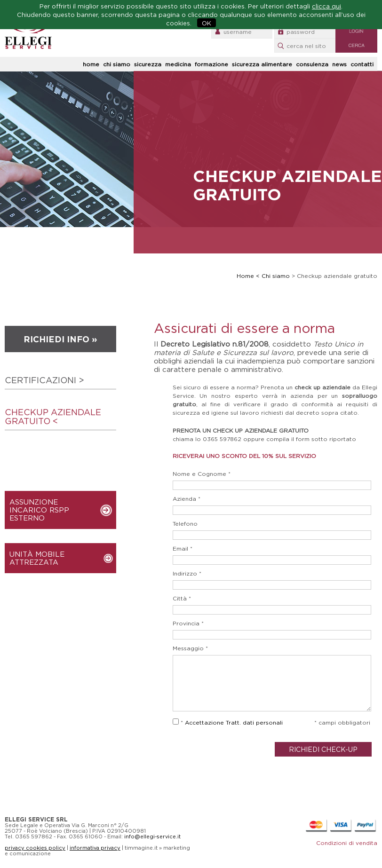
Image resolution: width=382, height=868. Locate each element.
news (339, 64)
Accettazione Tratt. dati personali (234, 722)
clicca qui (326, 6)
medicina (178, 64)
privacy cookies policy (35, 848)
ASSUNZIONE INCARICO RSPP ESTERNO (39, 510)
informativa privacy (95, 848)
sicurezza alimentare (262, 64)
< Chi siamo (273, 276)
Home (245, 276)
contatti (362, 64)
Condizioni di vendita (347, 843)
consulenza (312, 64)
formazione (211, 64)
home (91, 64)
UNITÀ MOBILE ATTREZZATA (37, 558)
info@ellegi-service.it (152, 836)
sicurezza (148, 64)
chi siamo (117, 64)
